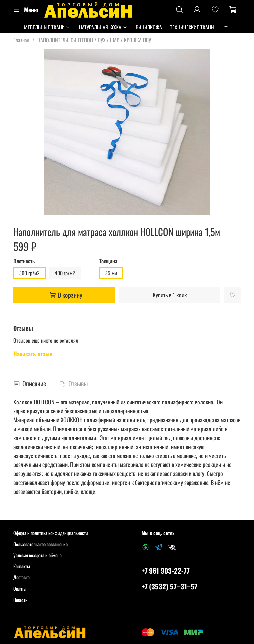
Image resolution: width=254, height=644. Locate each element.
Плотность (24, 261)
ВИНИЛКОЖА (149, 27)
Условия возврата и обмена (37, 555)
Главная (21, 40)
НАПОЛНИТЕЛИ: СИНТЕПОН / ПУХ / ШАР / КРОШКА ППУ (94, 40)
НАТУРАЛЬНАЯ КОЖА (103, 27)
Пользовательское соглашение (41, 544)
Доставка (21, 577)
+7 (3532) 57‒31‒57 (169, 586)
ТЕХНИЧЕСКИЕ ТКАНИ (192, 27)
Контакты (22, 566)
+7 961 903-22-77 (166, 571)
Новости (21, 600)
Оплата (20, 589)
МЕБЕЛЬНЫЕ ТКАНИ (48, 27)
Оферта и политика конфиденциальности (51, 533)
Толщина (108, 261)
